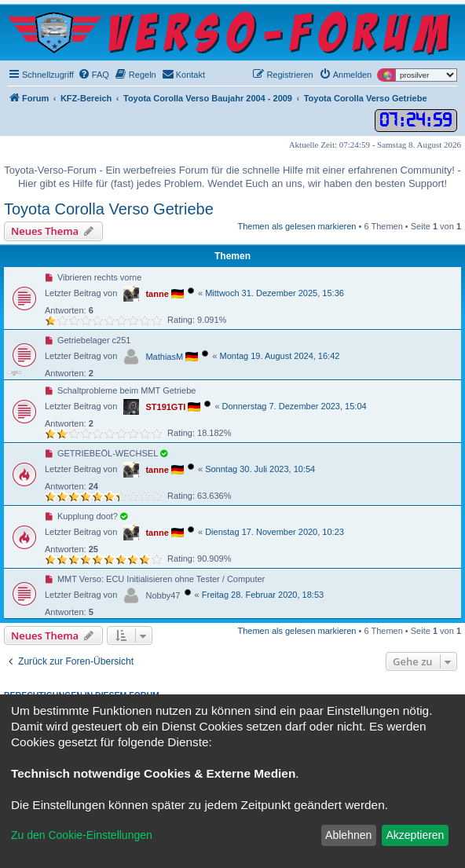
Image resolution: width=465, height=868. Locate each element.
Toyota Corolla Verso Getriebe (109, 209)
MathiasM (164, 357)
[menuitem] (93, 75)
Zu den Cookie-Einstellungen (82, 835)
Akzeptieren (415, 835)
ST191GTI (165, 407)
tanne (157, 294)
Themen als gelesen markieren (297, 226)
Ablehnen (348, 835)
